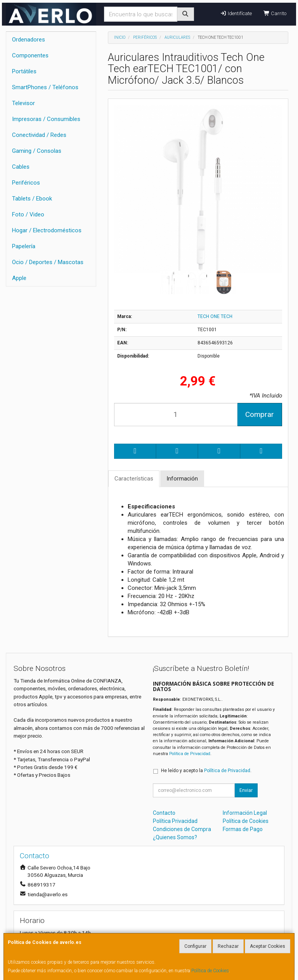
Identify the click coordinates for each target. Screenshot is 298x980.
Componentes (30, 55)
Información (182, 479)
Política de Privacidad (190, 754)
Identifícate (236, 13)
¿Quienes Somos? (175, 837)
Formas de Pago (243, 829)
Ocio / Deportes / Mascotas (48, 262)
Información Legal (245, 813)
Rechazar (228, 946)
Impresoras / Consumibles (46, 119)
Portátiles (24, 71)
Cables (21, 167)
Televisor (23, 103)
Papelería (24, 246)
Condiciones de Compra (182, 829)
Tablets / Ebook (32, 199)
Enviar (246, 790)
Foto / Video (28, 214)
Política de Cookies (210, 971)
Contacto (164, 813)
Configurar (195, 946)
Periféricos (26, 183)
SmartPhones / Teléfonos (45, 87)
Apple (19, 278)
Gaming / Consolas (37, 151)
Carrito (275, 13)
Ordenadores (29, 40)
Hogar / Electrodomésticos (47, 230)
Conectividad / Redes (39, 135)
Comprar (260, 414)
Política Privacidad (175, 821)
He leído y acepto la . (206, 771)
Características (134, 479)
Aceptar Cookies (268, 946)
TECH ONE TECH (215, 316)
